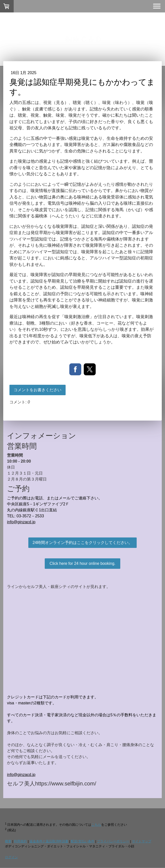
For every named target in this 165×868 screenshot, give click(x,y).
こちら (96, 825)
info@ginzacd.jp (21, 522)
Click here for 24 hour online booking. (82, 563)
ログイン (11, 857)
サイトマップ (142, 841)
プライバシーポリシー (113, 841)
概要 (8, 841)
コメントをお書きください (38, 390)
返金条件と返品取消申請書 (49, 841)
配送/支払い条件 (83, 841)
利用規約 (20, 841)
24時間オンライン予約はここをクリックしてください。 (82, 543)
